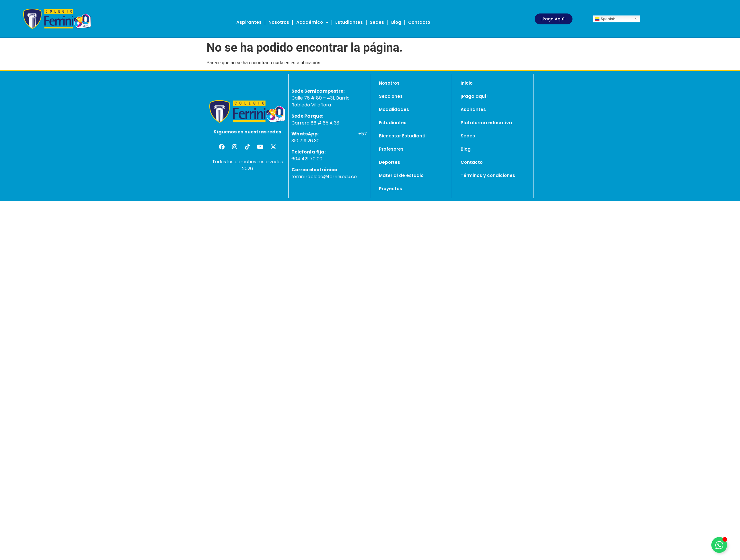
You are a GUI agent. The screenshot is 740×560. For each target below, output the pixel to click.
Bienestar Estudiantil (403, 136)
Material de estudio (401, 175)
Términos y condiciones (488, 175)
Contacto (419, 22)
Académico (312, 23)
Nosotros (279, 22)
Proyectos (391, 189)
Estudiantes (349, 22)
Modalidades (394, 109)
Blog (396, 22)
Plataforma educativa (486, 123)
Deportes (390, 162)
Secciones (391, 96)
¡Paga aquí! (474, 96)
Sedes (377, 22)
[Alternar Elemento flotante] (719, 545)
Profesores (391, 149)
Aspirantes (249, 22)
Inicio (467, 83)
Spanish (605, 19)
